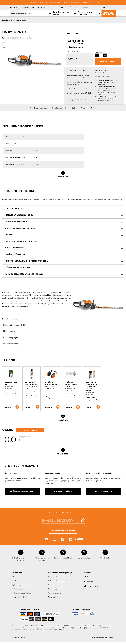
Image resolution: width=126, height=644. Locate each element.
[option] (35, 61)
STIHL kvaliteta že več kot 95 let (21, 559)
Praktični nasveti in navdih (64, 13)
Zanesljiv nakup (84, 558)
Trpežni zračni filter (15, 255)
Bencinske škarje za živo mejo (14, 20)
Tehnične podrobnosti (38, 108)
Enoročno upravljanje (16, 222)
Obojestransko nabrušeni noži (20, 228)
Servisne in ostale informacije (89, 13)
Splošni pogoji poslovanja (21, 585)
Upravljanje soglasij (19, 597)
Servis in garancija (55, 593)
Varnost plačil (53, 597)
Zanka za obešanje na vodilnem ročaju (24, 274)
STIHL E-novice (93, 587)
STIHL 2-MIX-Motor (13, 209)
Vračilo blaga (53, 589)
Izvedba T (9, 235)
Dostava (51, 585)
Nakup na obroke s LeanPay (58, 581)
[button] (108, 77)
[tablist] (94, 8)
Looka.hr (111, 638)
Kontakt (90, 582)
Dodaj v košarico (108, 62)
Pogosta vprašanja (94, 577)
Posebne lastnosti (59, 108)
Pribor (83, 108)
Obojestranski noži (14, 248)
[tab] (72, 34)
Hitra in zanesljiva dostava (42, 559)
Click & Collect (105, 558)
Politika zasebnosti (19, 589)
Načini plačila (53, 577)
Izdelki (40, 13)
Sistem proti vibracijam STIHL (19, 215)
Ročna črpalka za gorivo (17, 268)
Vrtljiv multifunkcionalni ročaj (21, 241)
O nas (14, 577)
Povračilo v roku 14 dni (63, 558)
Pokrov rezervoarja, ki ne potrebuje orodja (26, 261)
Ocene (94, 108)
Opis (74, 108)
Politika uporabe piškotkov (22, 593)
